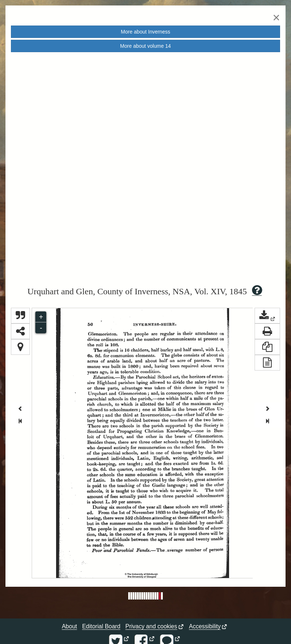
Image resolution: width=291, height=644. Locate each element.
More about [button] (145, 32)
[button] (267, 316)
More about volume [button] (145, 46)
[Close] (276, 17)
